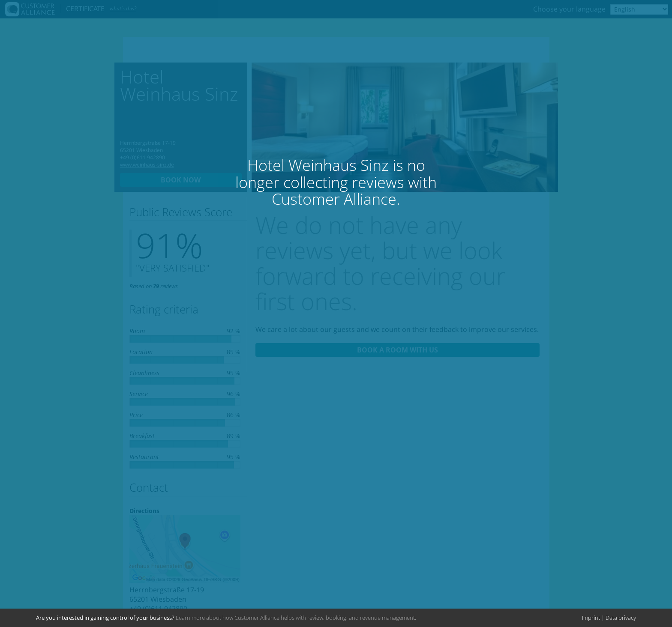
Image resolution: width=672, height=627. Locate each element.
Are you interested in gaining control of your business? (105, 618)
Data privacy (621, 618)
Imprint (591, 618)
